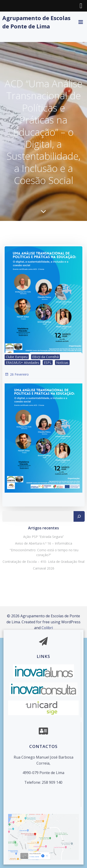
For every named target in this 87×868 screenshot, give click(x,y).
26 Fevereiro (17, 374)
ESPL (48, 363)
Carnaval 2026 (44, 568)
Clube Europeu (17, 357)
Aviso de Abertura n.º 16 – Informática (44, 543)
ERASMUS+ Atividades (23, 363)
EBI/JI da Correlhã (45, 357)
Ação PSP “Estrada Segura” (43, 537)
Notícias (62, 363)
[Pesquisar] (79, 516)
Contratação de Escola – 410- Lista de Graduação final (43, 562)
